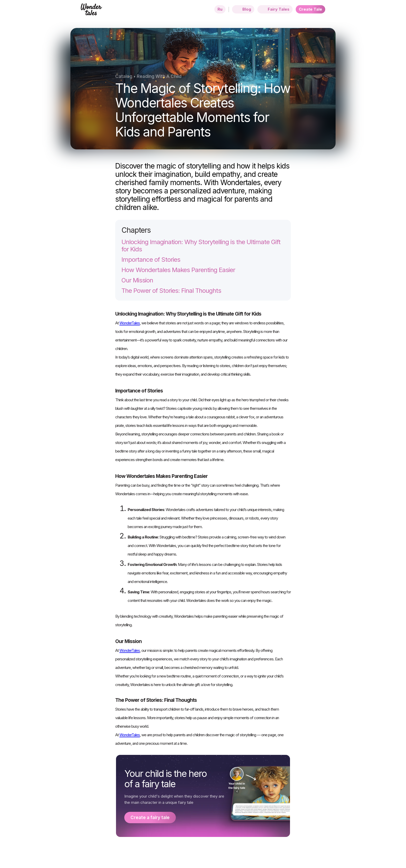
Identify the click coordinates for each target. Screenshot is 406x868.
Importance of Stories (151, 260)
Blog (243, 9)
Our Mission (137, 280)
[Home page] (92, 12)
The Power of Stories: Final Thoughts (171, 291)
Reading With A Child (159, 76)
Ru (220, 9)
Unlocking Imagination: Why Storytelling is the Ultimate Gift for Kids (201, 246)
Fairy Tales (275, 9)
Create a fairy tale (150, 818)
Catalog (124, 76)
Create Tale (310, 9)
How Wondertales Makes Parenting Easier (178, 270)
